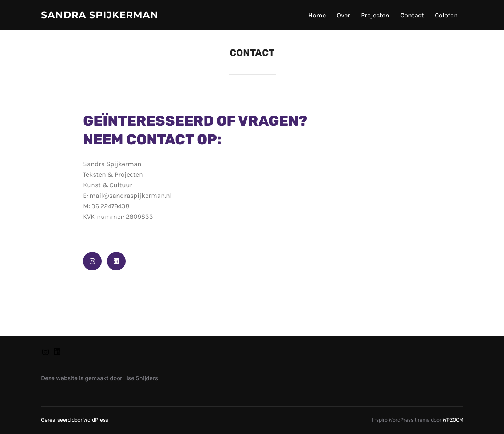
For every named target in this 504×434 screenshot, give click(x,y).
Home (317, 15)
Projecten (375, 15)
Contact (412, 15)
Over (343, 15)
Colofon (446, 15)
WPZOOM (453, 420)
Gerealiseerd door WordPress (75, 420)
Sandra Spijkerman (100, 15)
